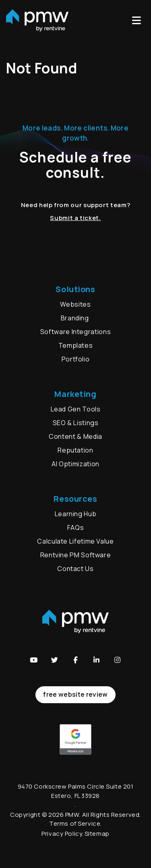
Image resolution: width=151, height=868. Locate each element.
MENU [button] (137, 20)
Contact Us (75, 569)
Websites (75, 304)
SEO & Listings (76, 423)
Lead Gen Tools (76, 409)
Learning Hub (76, 514)
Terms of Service (75, 823)
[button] (34, 660)
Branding (76, 318)
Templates (76, 345)
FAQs (76, 527)
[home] (37, 20)
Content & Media (75, 436)
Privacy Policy (62, 834)
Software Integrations (75, 332)
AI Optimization (75, 464)
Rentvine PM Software (76, 555)
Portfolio (76, 359)
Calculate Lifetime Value (75, 541)
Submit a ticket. (75, 218)
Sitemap (97, 834)
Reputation (75, 450)
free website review (75, 694)
